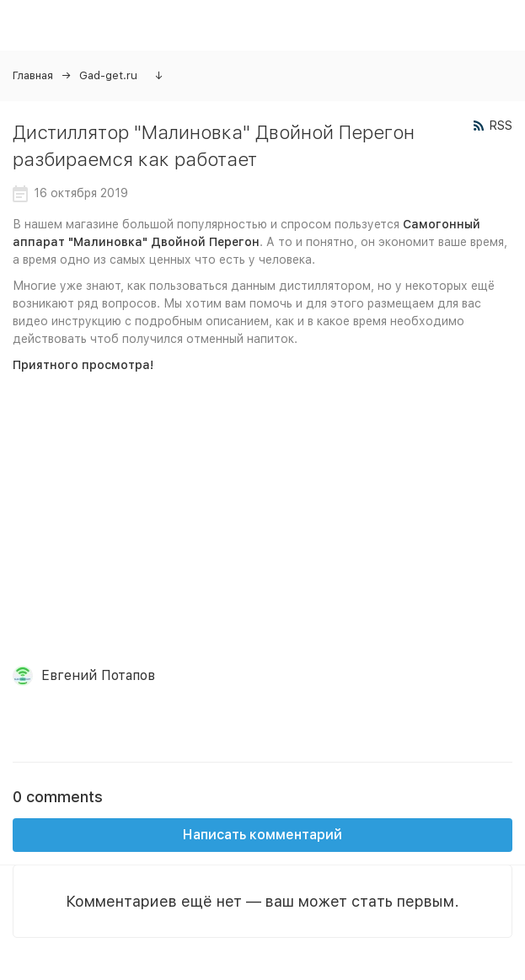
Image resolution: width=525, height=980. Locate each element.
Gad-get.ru (108, 75)
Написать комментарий (262, 835)
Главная (33, 75)
